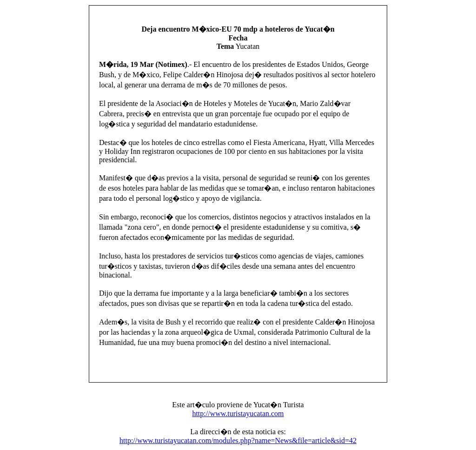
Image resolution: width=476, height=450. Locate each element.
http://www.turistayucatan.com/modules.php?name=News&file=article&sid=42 (238, 440)
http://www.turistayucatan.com (238, 414)
